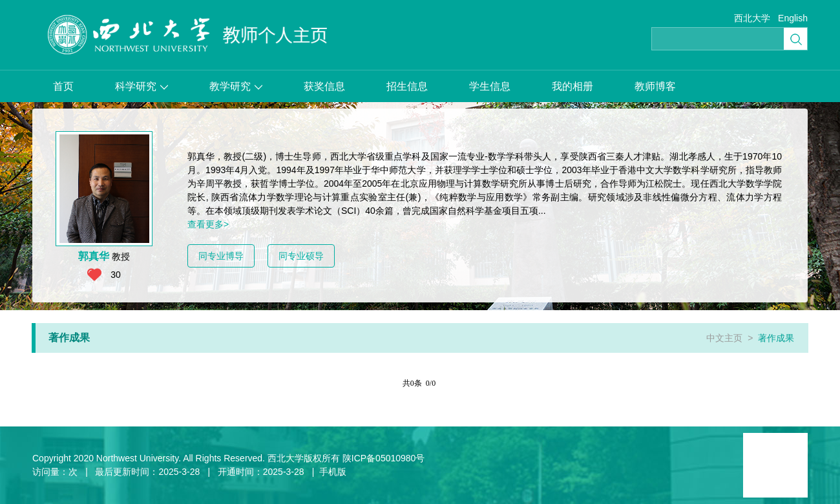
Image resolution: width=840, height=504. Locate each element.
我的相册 (572, 86)
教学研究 (236, 86)
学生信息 (490, 86)
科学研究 (142, 86)
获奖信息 (324, 86)
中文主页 (724, 338)
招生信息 (407, 86)
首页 (63, 86)
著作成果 (776, 338)
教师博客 (655, 86)
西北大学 (752, 18)
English (793, 18)
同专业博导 (221, 256)
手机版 (333, 472)
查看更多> (208, 224)
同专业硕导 (301, 256)
